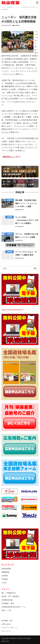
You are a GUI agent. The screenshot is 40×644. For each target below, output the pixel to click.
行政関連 (5, 579)
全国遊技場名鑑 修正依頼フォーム (14, 607)
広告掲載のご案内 (8, 603)
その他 (4, 583)
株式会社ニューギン (11, 157)
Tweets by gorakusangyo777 (13, 309)
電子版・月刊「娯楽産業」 (11, 596)
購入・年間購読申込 (9, 593)
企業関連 (17, 25)
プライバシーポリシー (9, 628)
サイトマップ (6, 631)
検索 (35, 268)
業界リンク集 (6, 610)
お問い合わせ (6, 624)
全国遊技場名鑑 (7, 600)
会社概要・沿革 (7, 621)
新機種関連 (5, 572)
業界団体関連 (6, 569)
